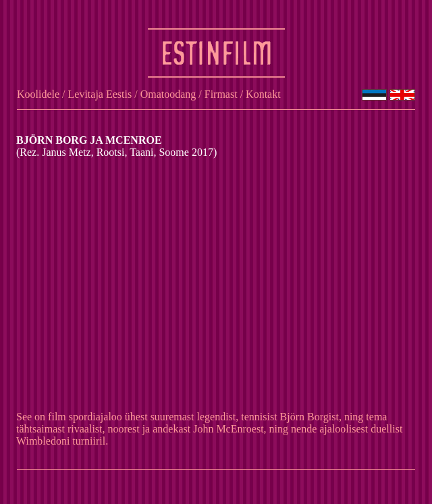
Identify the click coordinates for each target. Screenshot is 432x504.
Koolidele (38, 94)
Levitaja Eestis (100, 94)
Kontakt (263, 94)
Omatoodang (168, 94)
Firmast (221, 94)
